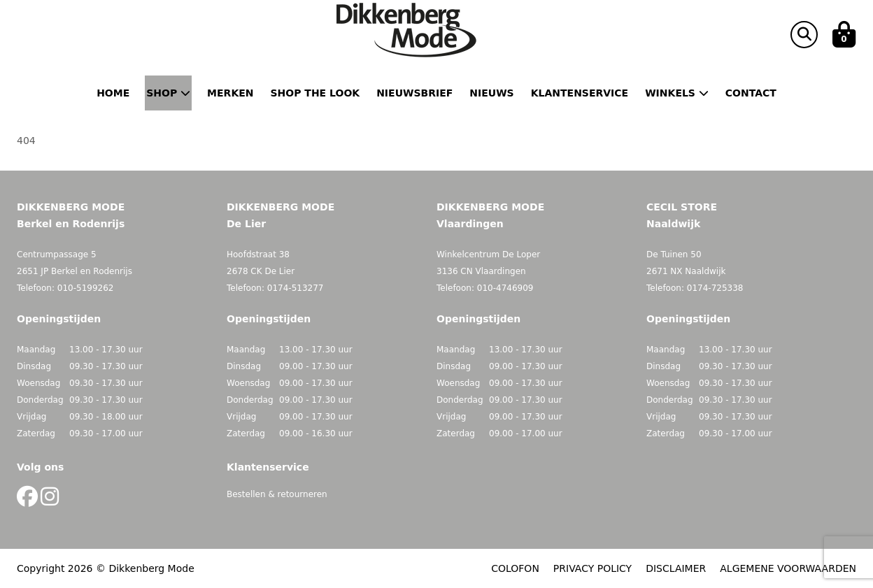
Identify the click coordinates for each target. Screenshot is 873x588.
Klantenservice (580, 93)
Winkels (677, 93)
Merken (230, 93)
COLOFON (515, 568)
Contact (751, 93)
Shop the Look (315, 93)
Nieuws (491, 93)
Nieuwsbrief (414, 93)
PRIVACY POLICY (592, 568)
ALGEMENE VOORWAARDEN (788, 568)
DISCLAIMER (676, 568)
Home (113, 93)
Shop (168, 93)
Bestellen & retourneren (277, 494)
